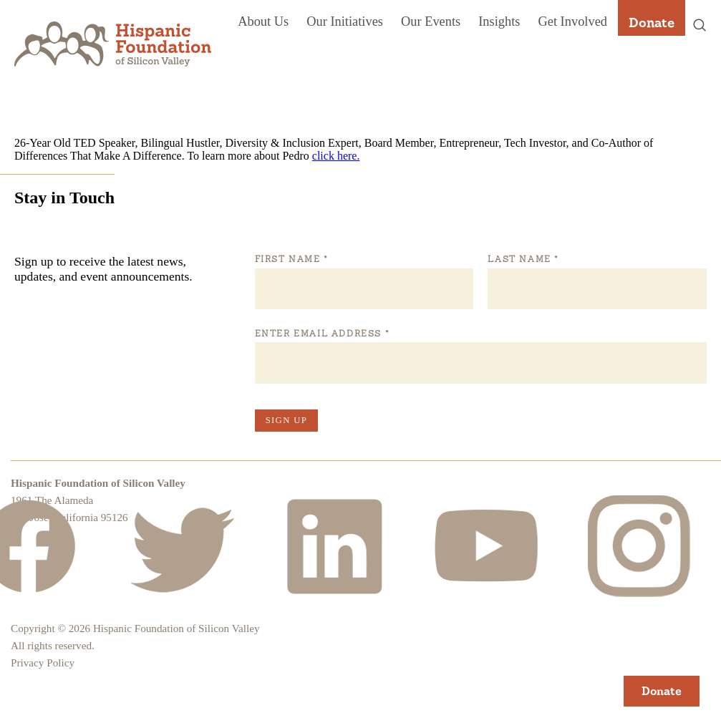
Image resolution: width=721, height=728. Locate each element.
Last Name (523, 259)
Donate (652, 22)
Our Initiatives (345, 21)
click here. (336, 156)
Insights (499, 21)
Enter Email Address (322, 334)
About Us (263, 21)
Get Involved (572, 21)
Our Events (431, 21)
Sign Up (286, 420)
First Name (291, 259)
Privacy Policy (43, 663)
